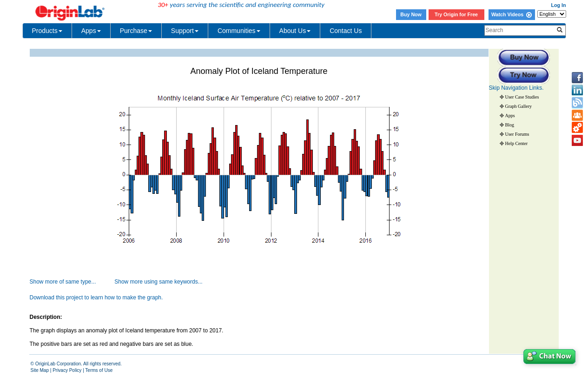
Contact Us (346, 31)
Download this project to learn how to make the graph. (96, 298)
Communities (239, 31)
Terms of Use (99, 370)
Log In (559, 5)
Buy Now (411, 14)
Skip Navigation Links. (516, 88)
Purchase (136, 31)
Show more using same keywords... (158, 282)
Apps (91, 31)
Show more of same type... (63, 282)
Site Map (40, 370)
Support (185, 31)
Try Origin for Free (456, 14)
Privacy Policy (67, 370)
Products (47, 31)
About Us (295, 31)
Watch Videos (512, 14)
